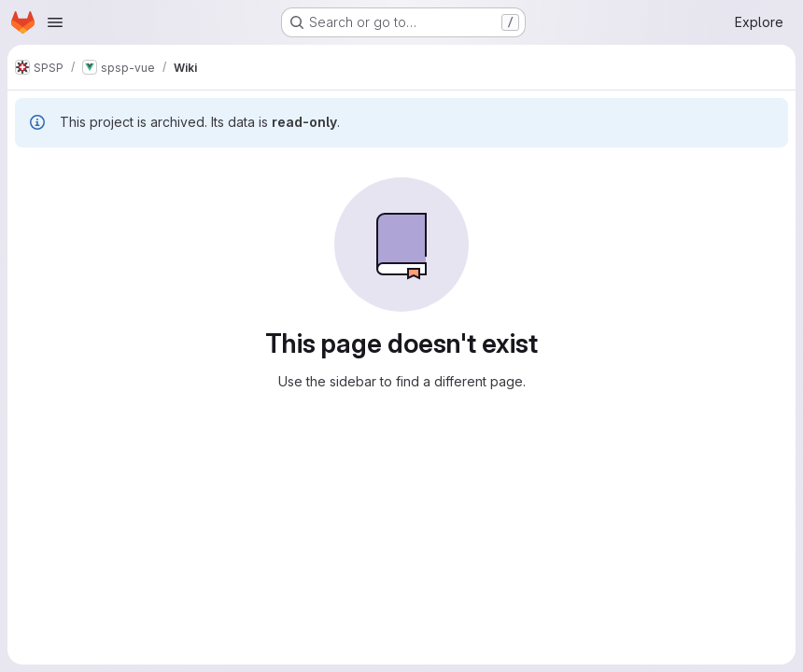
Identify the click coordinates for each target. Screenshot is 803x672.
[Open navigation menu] (55, 22)
